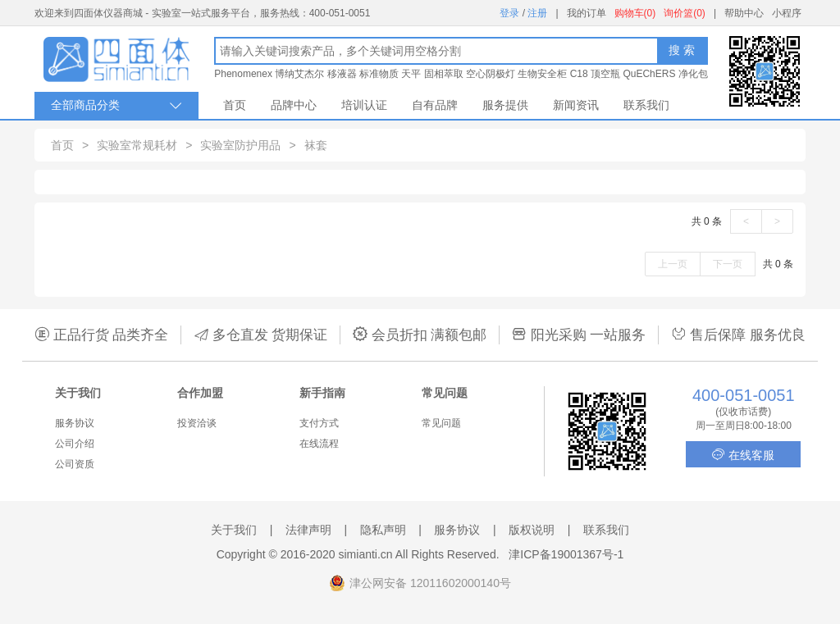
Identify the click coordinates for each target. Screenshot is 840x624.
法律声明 (308, 530)
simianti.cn (366, 554)
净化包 (693, 74)
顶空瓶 (605, 74)
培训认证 (364, 105)
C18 (579, 74)
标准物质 (379, 74)
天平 (411, 74)
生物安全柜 (542, 74)
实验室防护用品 (240, 145)
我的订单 (587, 13)
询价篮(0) (685, 13)
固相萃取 (444, 74)
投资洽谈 (197, 423)
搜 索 (682, 50)
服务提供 (505, 105)
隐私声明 (383, 530)
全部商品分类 (116, 105)
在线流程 (319, 444)
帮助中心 (744, 13)
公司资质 (75, 464)
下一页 (728, 264)
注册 (537, 13)
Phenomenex (243, 74)
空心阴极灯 (491, 74)
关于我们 (234, 530)
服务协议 (75, 423)
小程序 (787, 13)
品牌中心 (294, 105)
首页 (235, 105)
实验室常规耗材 (137, 145)
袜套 (316, 145)
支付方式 (319, 423)
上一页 (673, 264)
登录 (509, 13)
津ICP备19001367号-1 (566, 554)
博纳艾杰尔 (299, 74)
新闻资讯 (576, 105)
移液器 (342, 74)
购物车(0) (635, 13)
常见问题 (441, 423)
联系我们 (646, 105)
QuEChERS (649, 74)
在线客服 (743, 455)
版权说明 (532, 530)
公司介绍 (75, 444)
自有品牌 (435, 105)
